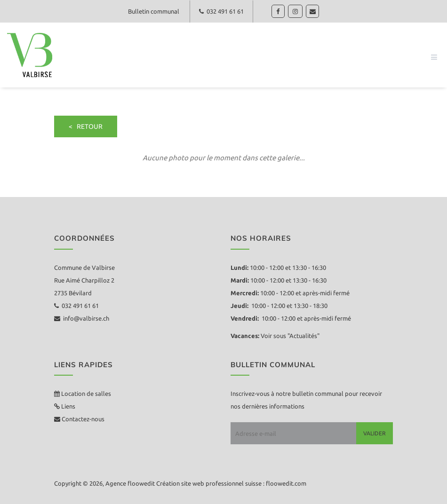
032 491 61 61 (221, 11)
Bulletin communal (154, 11)
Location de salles (86, 394)
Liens (68, 406)
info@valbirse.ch (82, 318)
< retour (86, 126)
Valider (375, 433)
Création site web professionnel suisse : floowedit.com (231, 483)
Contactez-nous (82, 419)
